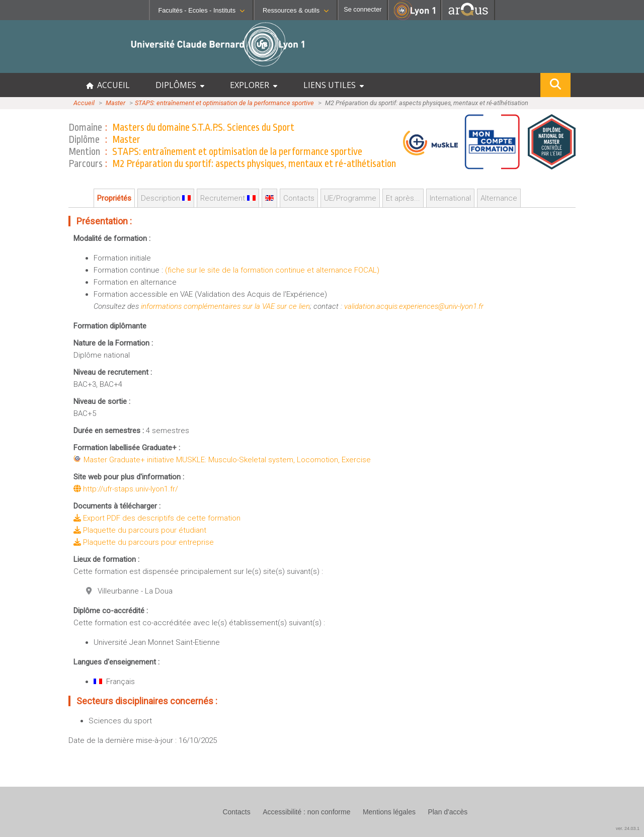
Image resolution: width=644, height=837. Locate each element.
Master (115, 103)
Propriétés (114, 198)
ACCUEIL (108, 85)
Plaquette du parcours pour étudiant (140, 530)
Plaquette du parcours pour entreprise (144, 542)
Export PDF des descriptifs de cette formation (157, 518)
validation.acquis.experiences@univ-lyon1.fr (414, 306)
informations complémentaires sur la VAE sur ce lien (225, 306)
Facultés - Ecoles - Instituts (201, 10)
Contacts (299, 198)
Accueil (84, 103)
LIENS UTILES (334, 85)
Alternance (499, 198)
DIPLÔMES (180, 85)
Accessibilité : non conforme (306, 812)
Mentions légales (389, 812)
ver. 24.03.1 (628, 828)
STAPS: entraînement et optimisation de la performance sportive (224, 103)
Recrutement (228, 198)
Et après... (403, 198)
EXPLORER (254, 85)
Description (166, 198)
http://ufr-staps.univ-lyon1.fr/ (126, 489)
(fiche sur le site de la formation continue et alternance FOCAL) (272, 270)
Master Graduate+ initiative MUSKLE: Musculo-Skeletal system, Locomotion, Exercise (227, 460)
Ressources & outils (296, 10)
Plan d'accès (448, 812)
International (450, 198)
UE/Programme (350, 198)
